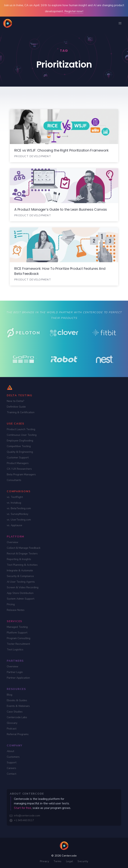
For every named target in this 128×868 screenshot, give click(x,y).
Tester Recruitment (18, 644)
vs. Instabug (14, 503)
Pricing (11, 604)
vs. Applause (14, 525)
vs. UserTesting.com (19, 520)
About (10, 751)
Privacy (45, 861)
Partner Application (18, 678)
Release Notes (16, 610)
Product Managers (18, 463)
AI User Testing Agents (21, 582)
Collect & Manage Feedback (24, 548)
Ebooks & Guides (17, 700)
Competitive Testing (19, 446)
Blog (10, 695)
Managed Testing (17, 627)
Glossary (12, 723)
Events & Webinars (18, 706)
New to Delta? (15, 401)
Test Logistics (15, 650)
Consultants (14, 480)
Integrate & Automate (20, 570)
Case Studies (15, 712)
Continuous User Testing (22, 435)
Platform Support (17, 633)
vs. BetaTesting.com (19, 508)
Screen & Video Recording (23, 587)
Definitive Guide (16, 407)
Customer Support (18, 458)
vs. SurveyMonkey (18, 514)
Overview (13, 542)
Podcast (12, 729)
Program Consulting (19, 638)
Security (83, 861)
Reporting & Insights (19, 559)
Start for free (23, 808)
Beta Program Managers (21, 474)
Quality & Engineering (20, 452)
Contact (11, 774)
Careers (11, 768)
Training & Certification (21, 412)
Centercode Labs (17, 717)
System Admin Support (21, 599)
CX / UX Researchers (19, 469)
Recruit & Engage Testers (22, 554)
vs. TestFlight (15, 497)
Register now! (74, 11)
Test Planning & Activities (22, 565)
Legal (70, 861)
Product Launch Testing (21, 429)
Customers (13, 757)
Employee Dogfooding (20, 441)
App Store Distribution (20, 593)
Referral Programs (18, 734)
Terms (58, 861)
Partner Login (15, 672)
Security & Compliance (20, 576)
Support (12, 762)
